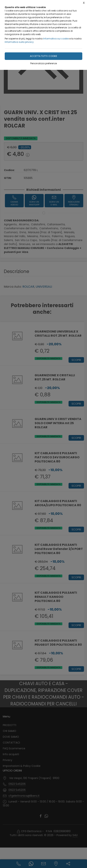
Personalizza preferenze (44, 63)
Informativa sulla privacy (19, 42)
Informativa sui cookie (56, 39)
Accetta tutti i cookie (43, 56)
